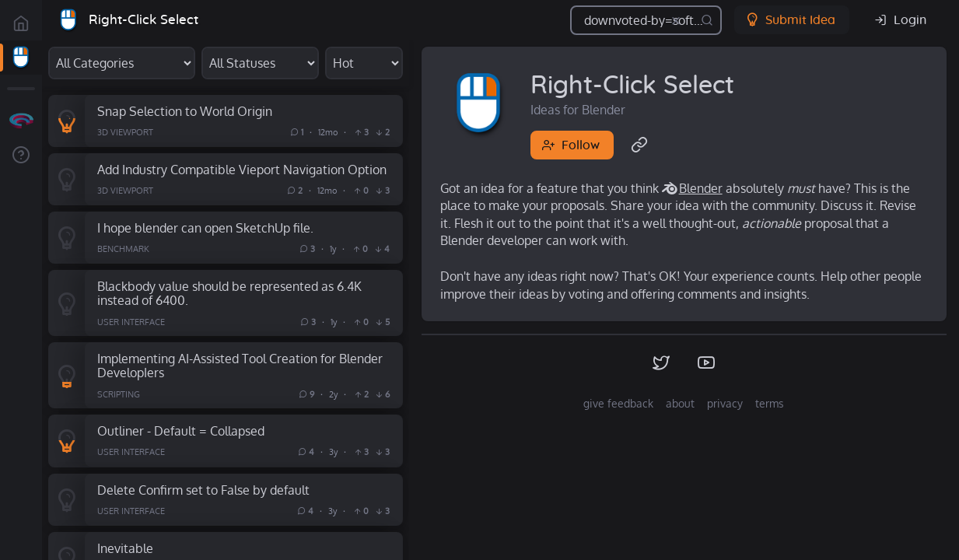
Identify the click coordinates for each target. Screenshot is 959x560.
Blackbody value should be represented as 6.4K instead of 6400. (229, 293)
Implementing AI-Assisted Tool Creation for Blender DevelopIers (240, 366)
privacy (725, 403)
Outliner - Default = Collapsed (181, 430)
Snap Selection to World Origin (185, 111)
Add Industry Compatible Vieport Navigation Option (242, 169)
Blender (701, 188)
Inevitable (125, 548)
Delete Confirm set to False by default (203, 490)
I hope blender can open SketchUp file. (205, 227)
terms (770, 403)
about (680, 403)
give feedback (618, 403)
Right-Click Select (143, 20)
